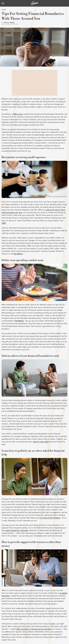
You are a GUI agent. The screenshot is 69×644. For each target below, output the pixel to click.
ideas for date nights (41, 442)
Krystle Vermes (9, 23)
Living (4, 10)
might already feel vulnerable (17, 530)
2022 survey (18, 114)
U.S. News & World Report (50, 518)
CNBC (4, 223)
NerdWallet (18, 254)
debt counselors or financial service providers (34, 629)
